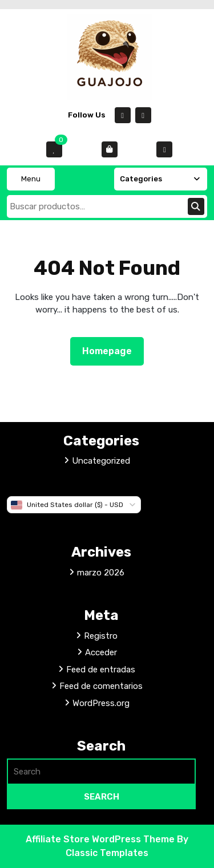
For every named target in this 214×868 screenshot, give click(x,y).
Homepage (112, 350)
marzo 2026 (101, 573)
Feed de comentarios (101, 686)
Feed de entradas (101, 670)
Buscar (196, 206)
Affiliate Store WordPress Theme (101, 839)
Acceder (101, 652)
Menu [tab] (31, 179)
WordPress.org (101, 703)
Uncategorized (101, 461)
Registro (101, 636)
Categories (161, 179)
